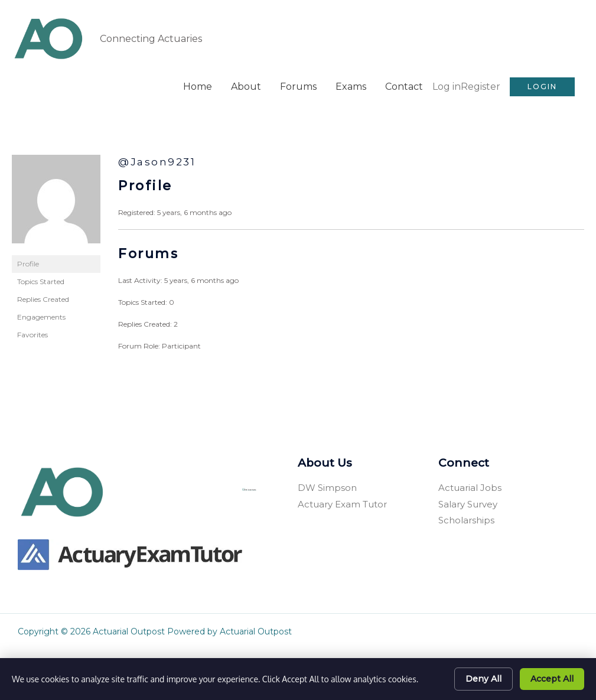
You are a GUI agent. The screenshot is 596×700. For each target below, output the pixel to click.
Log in (447, 85)
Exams (351, 85)
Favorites (32, 333)
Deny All (483, 679)
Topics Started (41, 280)
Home (198, 85)
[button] (542, 85)
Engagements (41, 315)
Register (481, 85)
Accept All (552, 679)
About (246, 85)
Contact (404, 85)
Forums (298, 85)
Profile (28, 262)
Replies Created (43, 297)
